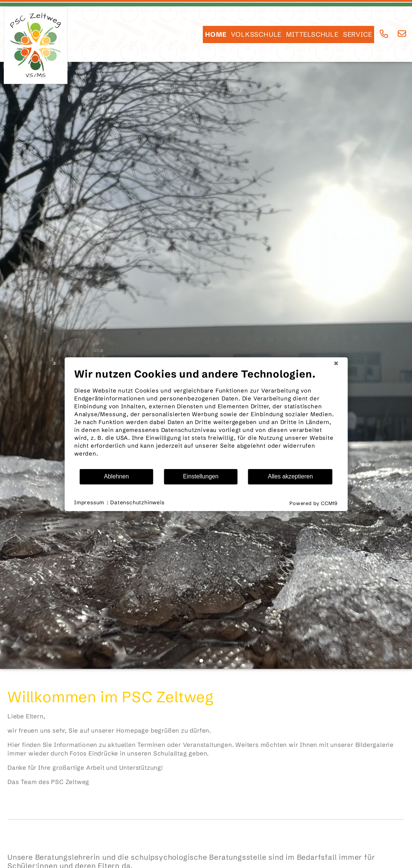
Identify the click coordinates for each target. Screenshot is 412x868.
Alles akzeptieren (290, 476)
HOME (216, 34)
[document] (206, 418)
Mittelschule (312, 34)
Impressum (89, 502)
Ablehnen (116, 476)
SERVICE (358, 34)
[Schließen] (336, 363)
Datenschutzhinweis (137, 502)
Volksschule (256, 34)
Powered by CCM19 (314, 503)
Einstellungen (201, 476)
